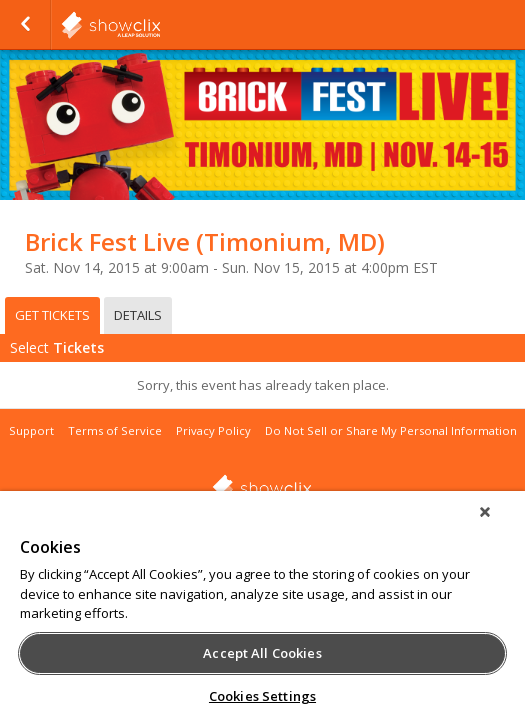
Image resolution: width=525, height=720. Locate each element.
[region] (262, 612)
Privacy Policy (213, 430)
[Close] (499, 525)
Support (31, 430)
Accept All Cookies (262, 653)
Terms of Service (115, 430)
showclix (160, 25)
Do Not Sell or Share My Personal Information (391, 430)
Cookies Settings (262, 696)
